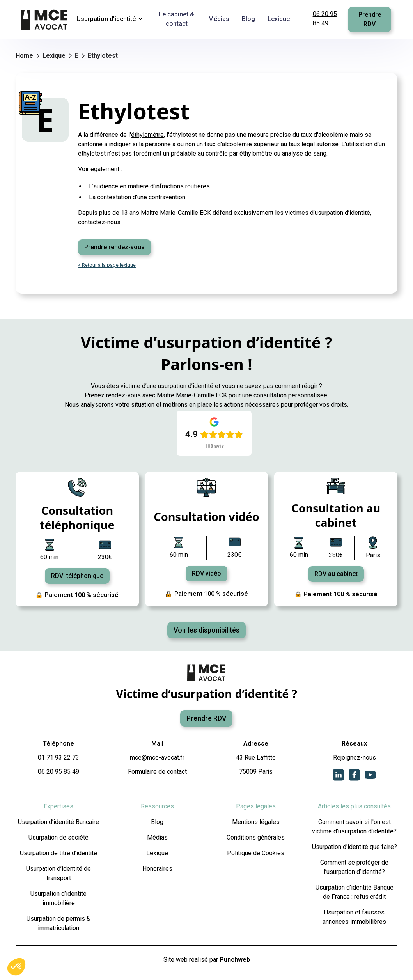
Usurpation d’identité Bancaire (58, 822)
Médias (157, 837)
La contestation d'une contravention (137, 197)
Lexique (157, 853)
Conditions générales (256, 837)
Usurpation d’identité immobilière (58, 898)
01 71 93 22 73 (58, 758)
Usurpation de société (58, 837)
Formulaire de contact (157, 772)
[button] (111, 19)
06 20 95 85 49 (325, 19)
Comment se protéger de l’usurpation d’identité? (354, 867)
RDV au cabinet (336, 574)
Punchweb (234, 960)
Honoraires (157, 869)
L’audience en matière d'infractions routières (149, 186)
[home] (45, 19)
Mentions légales (256, 822)
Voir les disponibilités (206, 630)
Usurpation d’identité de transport (58, 873)
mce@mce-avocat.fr (157, 758)
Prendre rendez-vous (114, 247)
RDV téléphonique (77, 576)
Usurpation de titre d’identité (58, 853)
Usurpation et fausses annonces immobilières (354, 917)
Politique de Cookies (256, 853)
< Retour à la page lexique (107, 265)
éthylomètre (147, 135)
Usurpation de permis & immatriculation (58, 923)
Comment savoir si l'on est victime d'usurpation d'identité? (354, 827)
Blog (157, 822)
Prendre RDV (370, 19)
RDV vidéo (206, 573)
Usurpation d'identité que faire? (355, 847)
